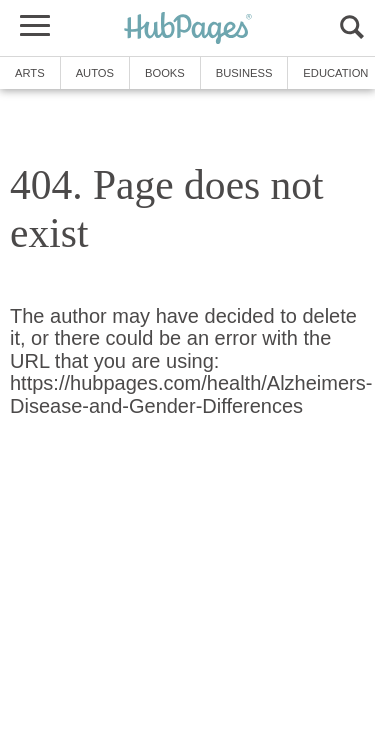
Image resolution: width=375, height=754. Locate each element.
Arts (30, 73)
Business (244, 73)
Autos (95, 73)
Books (165, 73)
